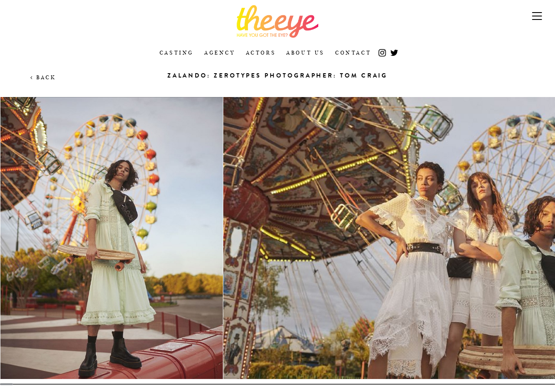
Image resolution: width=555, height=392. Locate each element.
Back (43, 77)
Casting (177, 53)
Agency (220, 53)
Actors (261, 53)
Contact (353, 53)
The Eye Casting (277, 21)
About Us (305, 53)
